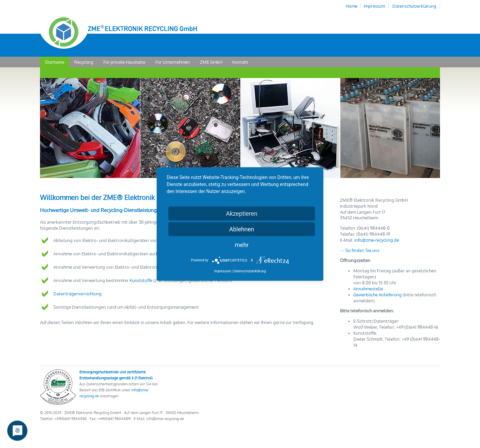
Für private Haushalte (124, 62)
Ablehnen (241, 229)
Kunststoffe (141, 280)
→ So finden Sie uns (360, 250)
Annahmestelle (368, 289)
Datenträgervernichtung (77, 294)
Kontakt (240, 62)
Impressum (374, 6)
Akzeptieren (242, 213)
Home (351, 6)
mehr (241, 245)
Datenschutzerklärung (414, 6)
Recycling (84, 62)
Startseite (55, 62)
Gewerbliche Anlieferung (377, 295)
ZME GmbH (211, 62)
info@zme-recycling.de (377, 240)
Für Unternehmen (173, 62)
